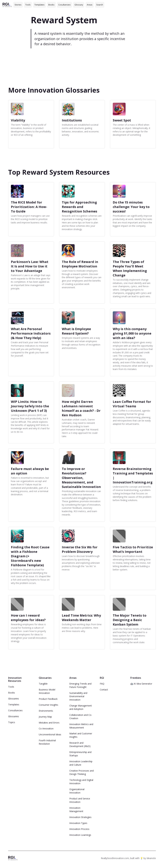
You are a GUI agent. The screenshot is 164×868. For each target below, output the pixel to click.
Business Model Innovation (47, 691)
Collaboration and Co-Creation (81, 717)
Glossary (79, 5)
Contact (104, 690)
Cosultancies (64, 5)
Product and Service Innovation (80, 800)
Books (51, 5)
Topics (12, 722)
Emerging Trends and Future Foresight (80, 685)
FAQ (102, 684)
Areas (90, 5)
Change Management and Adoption (81, 707)
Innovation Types (78, 823)
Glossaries (14, 699)
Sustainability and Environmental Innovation (78, 696)
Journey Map (45, 717)
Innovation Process (79, 829)
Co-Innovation (46, 729)
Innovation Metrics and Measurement (81, 726)
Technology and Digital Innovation (81, 782)
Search (100, 5)
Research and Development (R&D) (80, 744)
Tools (28, 5)
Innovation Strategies (80, 817)
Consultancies (15, 710)
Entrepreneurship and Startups (80, 754)
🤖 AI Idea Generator (141, 684)
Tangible (43, 684)
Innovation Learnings (80, 835)
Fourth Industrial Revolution (47, 742)
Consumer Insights (48, 705)
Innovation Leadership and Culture (81, 763)
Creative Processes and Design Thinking (82, 772)
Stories (18, 5)
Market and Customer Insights (81, 735)
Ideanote (151, 858)
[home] (7, 5)
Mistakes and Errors (49, 723)
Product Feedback (48, 699)
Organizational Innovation (77, 791)
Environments (46, 711)
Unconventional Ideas (50, 734)
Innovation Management (76, 810)
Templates (39, 5)
